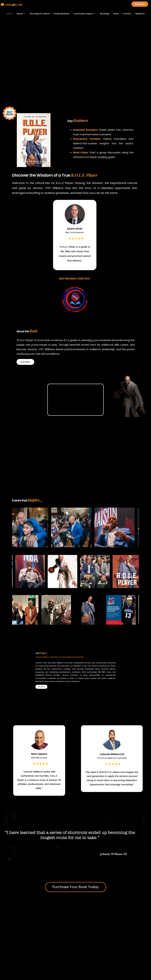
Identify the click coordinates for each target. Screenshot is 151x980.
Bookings (105, 14)
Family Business (61, 14)
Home (10, 14)
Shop (116, 14)
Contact (127, 14)
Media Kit (140, 14)
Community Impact (84, 14)
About (21, 14)
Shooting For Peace (40, 14)
